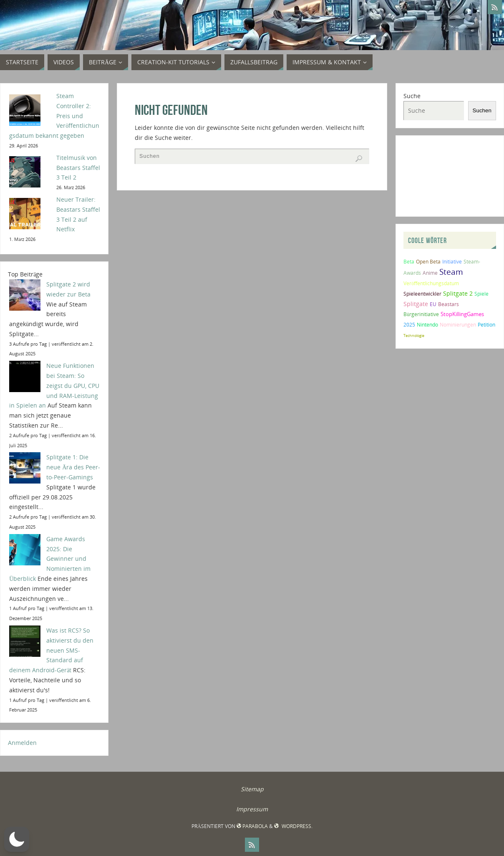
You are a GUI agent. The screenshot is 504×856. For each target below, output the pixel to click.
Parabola (252, 826)
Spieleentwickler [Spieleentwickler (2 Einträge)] (422, 294)
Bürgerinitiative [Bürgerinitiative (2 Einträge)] (421, 314)
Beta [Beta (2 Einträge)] (409, 262)
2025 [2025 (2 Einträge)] (409, 325)
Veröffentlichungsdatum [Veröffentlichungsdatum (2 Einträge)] (431, 283)
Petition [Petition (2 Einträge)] (486, 325)
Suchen (482, 110)
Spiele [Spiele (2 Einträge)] (481, 294)
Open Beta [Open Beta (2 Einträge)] (428, 262)
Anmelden (22, 743)
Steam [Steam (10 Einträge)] (451, 272)
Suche (412, 96)
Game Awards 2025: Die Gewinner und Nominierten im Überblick (50, 559)
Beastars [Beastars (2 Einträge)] (449, 304)
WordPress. (293, 826)
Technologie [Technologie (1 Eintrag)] (414, 336)
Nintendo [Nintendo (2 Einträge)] (427, 325)
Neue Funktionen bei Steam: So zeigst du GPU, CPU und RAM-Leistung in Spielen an (54, 385)
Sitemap (252, 789)
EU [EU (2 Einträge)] (433, 304)
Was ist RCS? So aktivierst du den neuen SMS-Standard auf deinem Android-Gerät (51, 650)
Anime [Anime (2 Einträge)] (430, 273)
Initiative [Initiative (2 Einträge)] (452, 262)
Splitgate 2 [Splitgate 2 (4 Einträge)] (458, 293)
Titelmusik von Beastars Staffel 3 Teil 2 (78, 168)
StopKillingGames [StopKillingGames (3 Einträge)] (462, 314)
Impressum (252, 809)
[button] (17, 839)
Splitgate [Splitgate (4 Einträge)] (416, 304)
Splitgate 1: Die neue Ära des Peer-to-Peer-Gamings (73, 467)
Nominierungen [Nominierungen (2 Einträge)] (458, 325)
